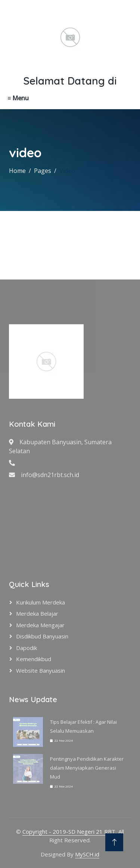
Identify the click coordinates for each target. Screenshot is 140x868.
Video (67, 171)
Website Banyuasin (41, 670)
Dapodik (27, 648)
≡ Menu (18, 98)
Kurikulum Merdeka (41, 602)
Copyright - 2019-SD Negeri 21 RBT (69, 831)
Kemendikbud (34, 659)
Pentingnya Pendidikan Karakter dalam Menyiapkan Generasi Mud (87, 768)
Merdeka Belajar (37, 613)
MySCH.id (87, 854)
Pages (43, 171)
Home (17, 171)
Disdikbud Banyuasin (42, 636)
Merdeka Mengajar (40, 625)
